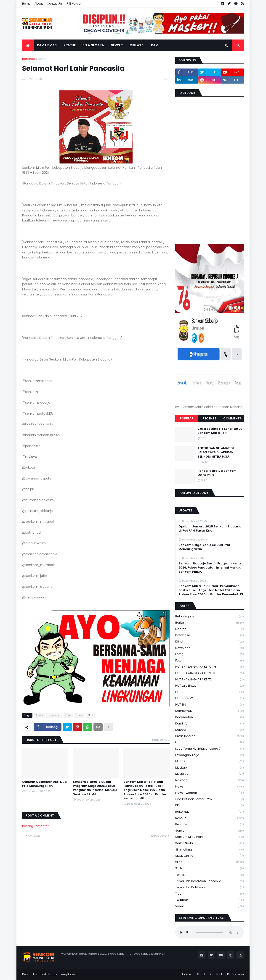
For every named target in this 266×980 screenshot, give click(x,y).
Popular (187, 418)
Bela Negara (210, 617)
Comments (233, 418)
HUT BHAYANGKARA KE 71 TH (210, 673)
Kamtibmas (210, 711)
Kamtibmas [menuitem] (47, 45)
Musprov (210, 774)
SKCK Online (210, 856)
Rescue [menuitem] (70, 45)
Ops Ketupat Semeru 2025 (210, 799)
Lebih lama (159, 836)
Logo (210, 742)
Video (210, 906)
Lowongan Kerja (210, 755)
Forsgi (210, 654)
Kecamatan (210, 717)
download (54, 715)
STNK (210, 868)
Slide (91, 715)
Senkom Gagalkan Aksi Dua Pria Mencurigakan (44, 784)
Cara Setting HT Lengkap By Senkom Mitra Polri (220, 431)
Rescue (210, 818)
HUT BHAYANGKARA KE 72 (210, 680)
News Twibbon (210, 793)
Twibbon (210, 900)
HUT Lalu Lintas (210, 686)
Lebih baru (32, 836)
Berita (42, 59)
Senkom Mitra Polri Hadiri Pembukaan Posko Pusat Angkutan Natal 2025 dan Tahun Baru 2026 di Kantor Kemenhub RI (145, 790)
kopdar (210, 730)
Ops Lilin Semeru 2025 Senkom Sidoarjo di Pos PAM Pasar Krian (210, 529)
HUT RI (210, 692)
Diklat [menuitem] (136, 45)
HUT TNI (210, 705)
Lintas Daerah (210, 736)
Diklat (210, 642)
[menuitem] (28, 45)
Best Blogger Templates (58, 974)
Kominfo (210, 724)
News (79, 715)
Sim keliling (210, 850)
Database (210, 635)
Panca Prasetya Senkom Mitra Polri (217, 473)
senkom (210, 831)
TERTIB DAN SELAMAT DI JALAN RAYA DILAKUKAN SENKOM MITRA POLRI (216, 452)
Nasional (210, 780)
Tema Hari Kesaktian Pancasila (210, 881)
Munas (210, 761)
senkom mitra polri (210, 837)
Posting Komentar (35, 826)
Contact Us (55, 4)
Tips (210, 894)
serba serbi (210, 843)
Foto (68, 715)
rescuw (210, 824)
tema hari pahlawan (210, 887)
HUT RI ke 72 (210, 698)
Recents (210, 418)
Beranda (29, 59)
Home (26, 4)
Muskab (210, 768)
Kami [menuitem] (155, 45)
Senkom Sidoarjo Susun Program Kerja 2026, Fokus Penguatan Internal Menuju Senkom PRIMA (95, 788)
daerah (210, 629)
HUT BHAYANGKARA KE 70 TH (210, 667)
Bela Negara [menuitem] (93, 45)
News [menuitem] (115, 45)
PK (210, 805)
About (39, 4)
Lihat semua (161, 740)
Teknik (210, 875)
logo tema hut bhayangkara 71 (210, 749)
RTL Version (74, 4)
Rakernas (210, 812)
